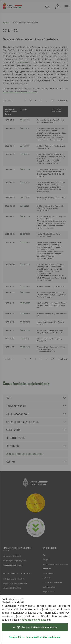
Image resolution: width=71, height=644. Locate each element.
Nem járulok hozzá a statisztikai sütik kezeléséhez (34, 637)
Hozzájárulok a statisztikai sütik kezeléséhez (35, 627)
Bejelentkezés (57, 7)
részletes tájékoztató (34, 620)
